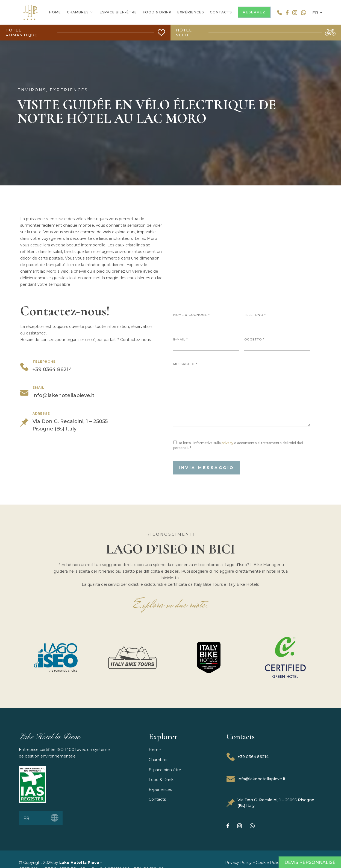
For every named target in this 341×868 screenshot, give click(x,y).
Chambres (158, 760)
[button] (316, 12)
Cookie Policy (269, 863)
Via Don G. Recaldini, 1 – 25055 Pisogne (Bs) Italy (270, 803)
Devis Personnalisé (310, 862)
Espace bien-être (165, 770)
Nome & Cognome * (206, 319)
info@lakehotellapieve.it (256, 779)
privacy (227, 443)
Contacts (157, 799)
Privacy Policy (238, 863)
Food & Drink (161, 780)
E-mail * (206, 344)
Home (155, 750)
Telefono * (277, 319)
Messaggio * (242, 394)
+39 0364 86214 (248, 757)
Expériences (160, 790)
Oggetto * (277, 344)
